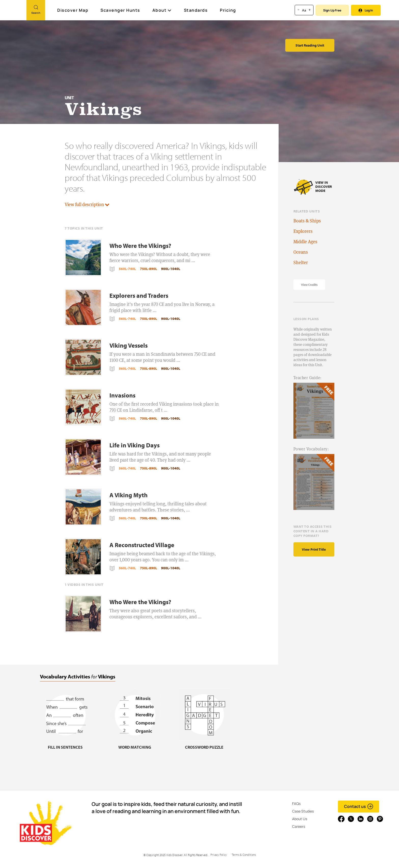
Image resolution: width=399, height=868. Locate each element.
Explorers (303, 231)
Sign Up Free (332, 10)
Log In (366, 10)
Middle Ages (305, 242)
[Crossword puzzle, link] (204, 744)
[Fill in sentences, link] (65, 744)
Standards (196, 10)
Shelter (301, 262)
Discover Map (73, 10)
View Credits (309, 285)
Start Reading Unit (310, 45)
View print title (314, 549)
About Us (300, 819)
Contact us (359, 806)
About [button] (162, 10)
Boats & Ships (307, 221)
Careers (299, 826)
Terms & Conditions (244, 855)
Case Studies (303, 811)
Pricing (228, 10)
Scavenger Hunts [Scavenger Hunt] (121, 10)
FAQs (296, 803)
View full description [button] (87, 204)
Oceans (301, 252)
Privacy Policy (219, 855)
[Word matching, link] (135, 744)
